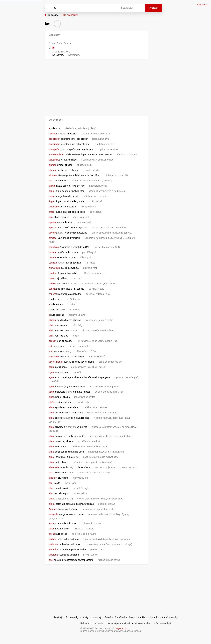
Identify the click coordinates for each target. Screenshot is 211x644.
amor (51, 523)
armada (53, 238)
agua (51, 367)
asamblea (54, 247)
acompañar (55, 149)
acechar (53, 134)
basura (52, 252)
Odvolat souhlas (143, 623)
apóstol (53, 233)
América (53, 509)
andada (53, 539)
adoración (54, 357)
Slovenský (134, 617)
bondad (53, 273)
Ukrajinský (148, 617)
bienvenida (54, 268)
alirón (52, 402)
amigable (54, 514)
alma (51, 407)
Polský (159, 617)
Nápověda (98, 623)
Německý (96, 617)
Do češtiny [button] (53, 15)
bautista (53, 263)
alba (51, 397)
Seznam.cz (203, 5)
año (51, 217)
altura (52, 191)
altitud (52, 186)
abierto (52, 320)
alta (51, 181)
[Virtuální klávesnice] (108, 8)
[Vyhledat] (79, 8)
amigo (52, 196)
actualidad (54, 160)
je (54, 48)
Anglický (58, 617)
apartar (52, 222)
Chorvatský (172, 617)
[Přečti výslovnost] (57, 24)
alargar (52, 165)
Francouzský (72, 617)
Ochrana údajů (163, 623)
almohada (54, 467)
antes (52, 212)
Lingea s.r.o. (121, 628)
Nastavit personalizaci (119, 623)
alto (51, 483)
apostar (53, 227)
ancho (52, 534)
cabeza (53, 284)
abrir (51, 325)
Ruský (108, 617)
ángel (52, 201)
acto (51, 346)
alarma (52, 170)
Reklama (85, 623)
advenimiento (56, 362)
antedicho (54, 207)
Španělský (120, 617)
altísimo (53, 478)
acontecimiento (57, 154)
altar (51, 473)
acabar (52, 341)
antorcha (53, 549)
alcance (53, 175)
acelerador (54, 139)
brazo (52, 278)
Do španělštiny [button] (71, 15)
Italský (85, 617)
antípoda (53, 544)
